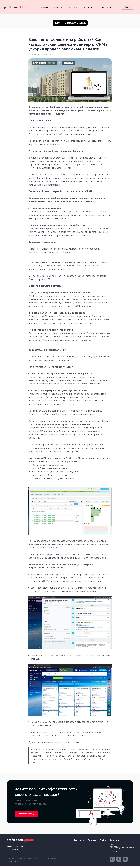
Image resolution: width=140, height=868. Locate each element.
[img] (112, 862)
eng (109, 7)
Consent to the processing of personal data (31, 861)
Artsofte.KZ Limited (13, 864)
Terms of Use (10, 861)
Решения (44, 7)
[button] (27, 816)
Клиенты (58, 7)
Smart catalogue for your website (122, 850)
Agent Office (114, 854)
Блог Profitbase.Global (70, 23)
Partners (92, 842)
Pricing (103, 842)
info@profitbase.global (15, 849)
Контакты (88, 7)
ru (103, 7)
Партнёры (72, 7)
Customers (79, 842)
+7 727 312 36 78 (12, 852)
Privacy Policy (52, 861)
